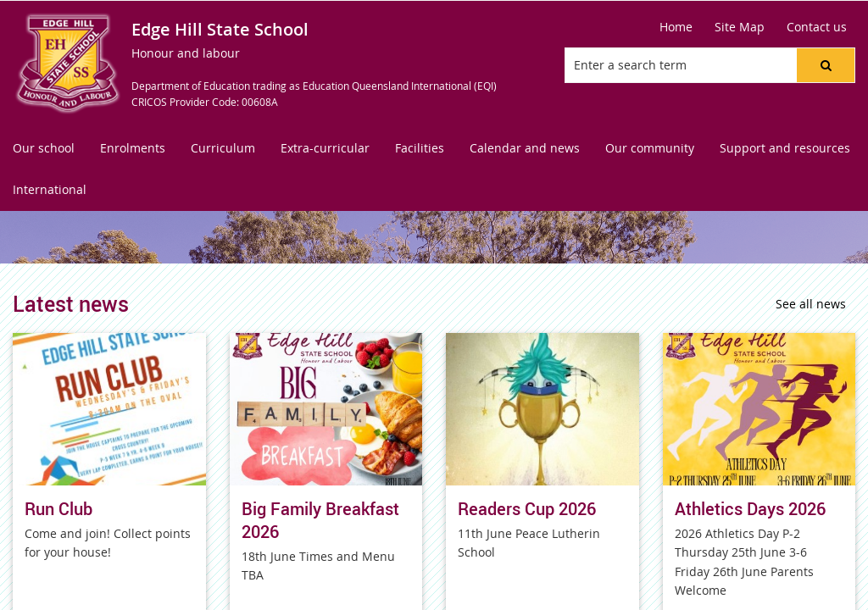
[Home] (676, 27)
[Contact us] (817, 27)
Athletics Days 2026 (750, 509)
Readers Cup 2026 (527, 509)
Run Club (58, 509)
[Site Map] (740, 27)
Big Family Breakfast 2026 (320, 520)
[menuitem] (44, 149)
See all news (811, 304)
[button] (826, 65)
